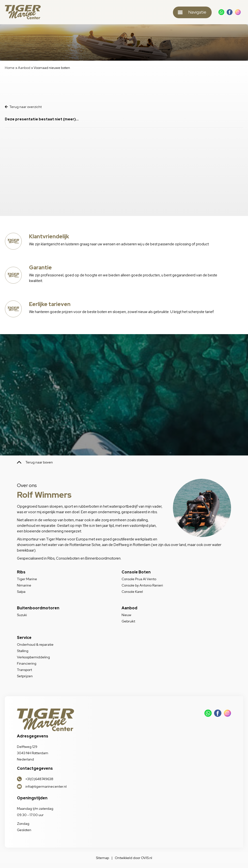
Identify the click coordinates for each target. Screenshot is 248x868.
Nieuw (126, 615)
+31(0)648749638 (39, 779)
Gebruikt (128, 621)
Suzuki (22, 615)
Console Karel (132, 592)
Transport (24, 670)
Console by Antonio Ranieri (142, 585)
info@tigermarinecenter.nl (46, 786)
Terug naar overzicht (23, 107)
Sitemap (102, 858)
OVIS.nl (147, 858)
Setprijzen (25, 676)
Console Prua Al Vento (139, 579)
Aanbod (24, 68)
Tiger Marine (27, 579)
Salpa (21, 592)
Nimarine (24, 585)
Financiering (27, 663)
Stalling (23, 651)
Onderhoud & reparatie (35, 645)
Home (10, 68)
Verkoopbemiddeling (33, 657)
